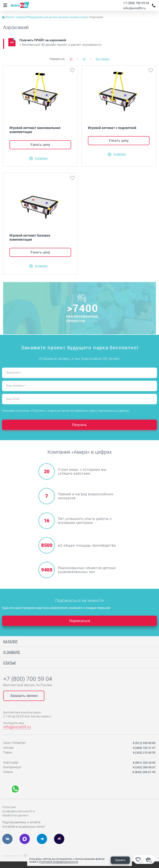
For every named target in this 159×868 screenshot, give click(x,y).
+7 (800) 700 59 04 (136, 3)
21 (71, 59)
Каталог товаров (16, 17)
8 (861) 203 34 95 (144, 763)
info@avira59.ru (134, 8)
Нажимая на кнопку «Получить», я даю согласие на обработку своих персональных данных (66, 411)
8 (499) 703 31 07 (144, 748)
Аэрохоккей (96, 17)
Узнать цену (40, 144)
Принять (120, 860)
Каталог (11, 641)
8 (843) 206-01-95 (144, 772)
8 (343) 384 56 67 (144, 767)
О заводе (12, 652)
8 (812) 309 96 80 (144, 743)
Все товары (103, 59)
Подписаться (80, 621)
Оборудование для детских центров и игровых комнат (58, 17)
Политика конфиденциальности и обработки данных (19, 811)
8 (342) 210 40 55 (144, 752)
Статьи (9, 663)
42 (84, 59)
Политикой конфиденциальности (59, 862)
